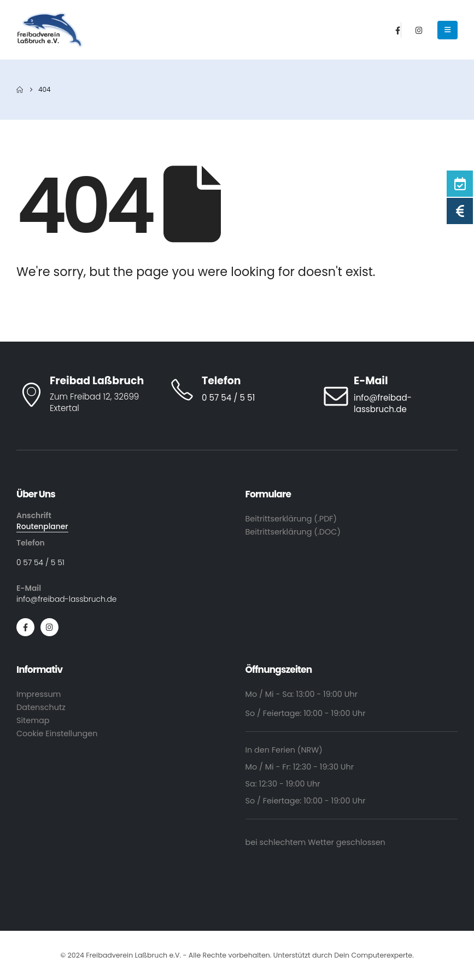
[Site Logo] (50, 30)
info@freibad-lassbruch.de (66, 599)
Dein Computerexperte (373, 955)
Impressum (39, 694)
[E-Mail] (390, 395)
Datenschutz (41, 707)
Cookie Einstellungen (57, 733)
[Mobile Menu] (447, 30)
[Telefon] (237, 390)
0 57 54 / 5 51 (40, 562)
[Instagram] (419, 30)
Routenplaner (42, 526)
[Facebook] (398, 30)
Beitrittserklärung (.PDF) (291, 519)
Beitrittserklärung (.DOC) (293, 532)
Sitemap (33, 720)
